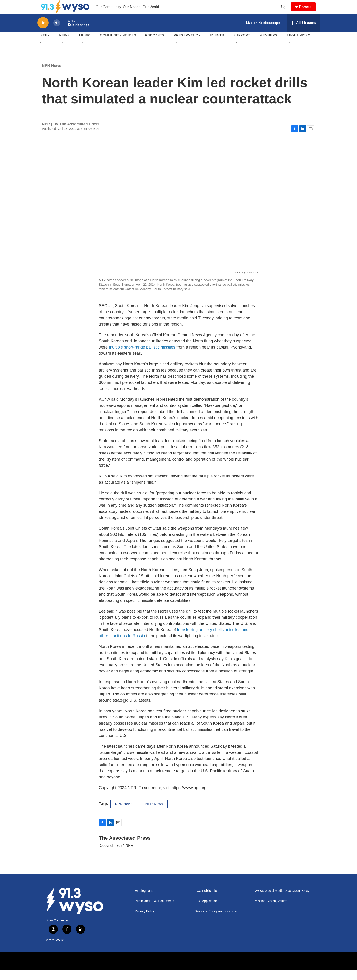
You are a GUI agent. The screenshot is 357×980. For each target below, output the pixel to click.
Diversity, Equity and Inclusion (216, 922)
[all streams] (303, 33)
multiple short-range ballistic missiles (142, 357)
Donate (308, 12)
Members (269, 46)
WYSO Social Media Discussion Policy (282, 901)
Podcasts (155, 46)
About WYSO (299, 46)
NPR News (52, 76)
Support (242, 46)
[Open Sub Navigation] (41, 53)
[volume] (57, 33)
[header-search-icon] (285, 12)
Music (85, 46)
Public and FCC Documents (154, 911)
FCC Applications (207, 911)
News (64, 46)
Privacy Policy (145, 922)
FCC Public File (206, 901)
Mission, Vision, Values (271, 911)
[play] (43, 33)
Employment (144, 901)
